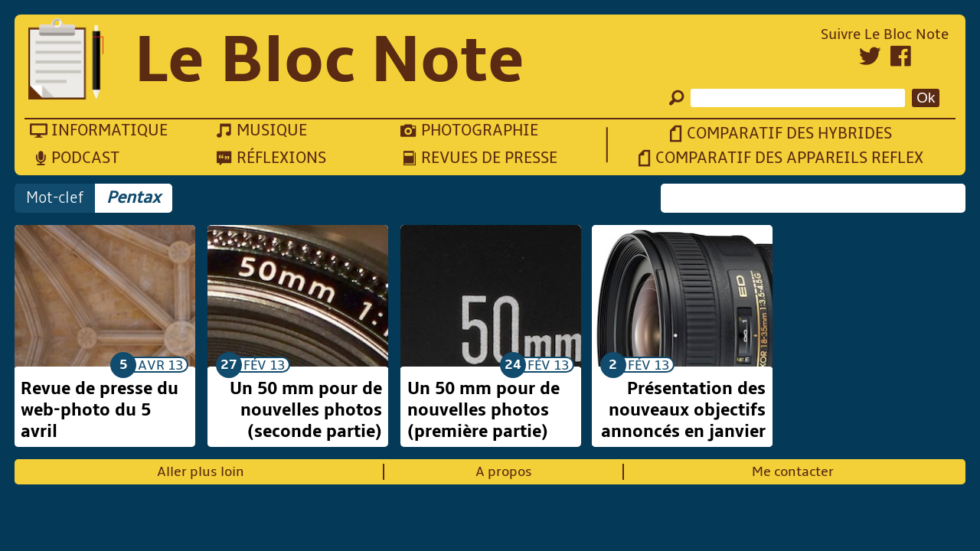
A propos (504, 472)
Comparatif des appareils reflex (789, 158)
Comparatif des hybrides (789, 134)
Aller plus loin (201, 472)
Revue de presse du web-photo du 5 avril (100, 410)
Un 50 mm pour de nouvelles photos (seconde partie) (306, 410)
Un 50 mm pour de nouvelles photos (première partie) (483, 410)
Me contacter (793, 472)
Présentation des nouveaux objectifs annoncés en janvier (683, 410)
